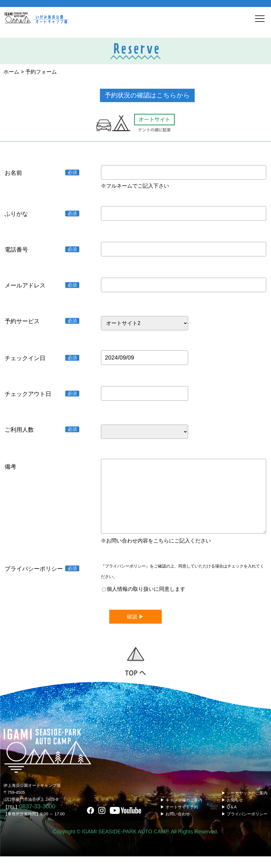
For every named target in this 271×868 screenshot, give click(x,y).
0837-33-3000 (37, 818)
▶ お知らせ (232, 812)
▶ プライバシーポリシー (244, 826)
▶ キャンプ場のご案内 (181, 812)
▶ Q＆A (229, 819)
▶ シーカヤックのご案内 (244, 805)
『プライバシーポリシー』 (125, 578)
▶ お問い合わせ (175, 826)
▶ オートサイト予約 (179, 819)
